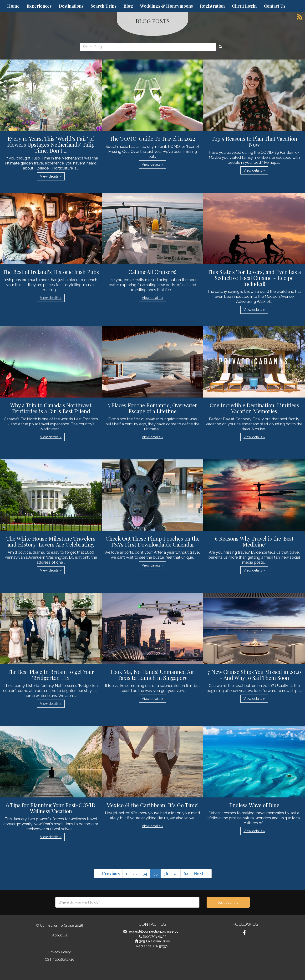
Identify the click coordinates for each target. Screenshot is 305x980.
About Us (60, 935)
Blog (128, 6)
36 (166, 873)
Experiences (39, 6)
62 (186, 873)
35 (155, 873)
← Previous (108, 873)
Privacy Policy (60, 952)
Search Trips (103, 6)
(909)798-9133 (155, 936)
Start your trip (228, 902)
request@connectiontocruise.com (155, 931)
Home (13, 6)
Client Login (244, 6)
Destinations (71, 6)
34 (145, 873)
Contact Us (274, 6)
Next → (201, 873)
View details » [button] (51, 176)
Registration (212, 6)
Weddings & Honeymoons (166, 6)
